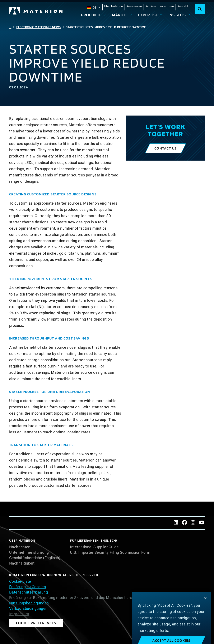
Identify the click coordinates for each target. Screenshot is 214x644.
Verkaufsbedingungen (28, 608)
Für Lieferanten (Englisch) (94, 540)
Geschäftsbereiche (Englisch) (35, 558)
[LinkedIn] (176, 523)
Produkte (91, 15)
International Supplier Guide (94, 547)
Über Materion (114, 6)
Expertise (148, 15)
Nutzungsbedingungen (29, 603)
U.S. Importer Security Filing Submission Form (110, 552)
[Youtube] (202, 523)
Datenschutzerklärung (29, 592)
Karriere (151, 6)
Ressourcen (134, 6)
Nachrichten (20, 547)
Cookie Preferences (36, 623)
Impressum (19, 614)
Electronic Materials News (38, 27)
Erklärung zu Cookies (27, 587)
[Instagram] (193, 523)
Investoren (167, 6)
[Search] (200, 9)
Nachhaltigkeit (22, 563)
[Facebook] (184, 523)
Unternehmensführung (29, 552)
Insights (177, 15)
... (10, 27)
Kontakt (183, 6)
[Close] (205, 602)
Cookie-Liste (20, 581)
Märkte (120, 15)
